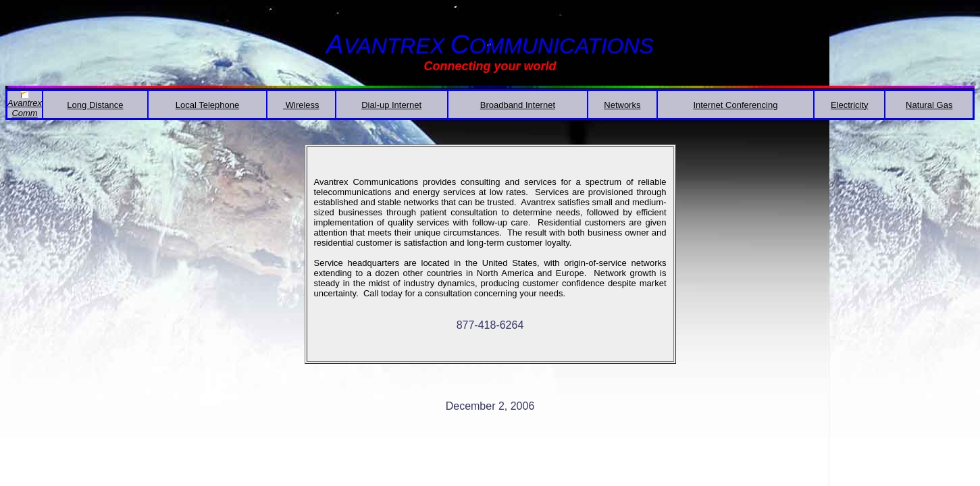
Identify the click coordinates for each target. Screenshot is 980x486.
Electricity (850, 105)
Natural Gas (929, 105)
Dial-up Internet (391, 105)
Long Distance (95, 105)
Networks (622, 105)
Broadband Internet (518, 105)
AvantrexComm (25, 108)
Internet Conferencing (735, 105)
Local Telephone (207, 105)
